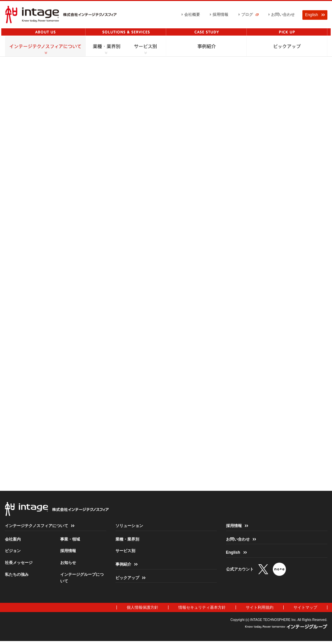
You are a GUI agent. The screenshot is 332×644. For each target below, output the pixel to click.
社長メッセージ (19, 565)
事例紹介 (123, 566)
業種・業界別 (127, 541)
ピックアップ (127, 579)
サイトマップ (305, 609)
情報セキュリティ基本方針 (202, 609)
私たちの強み (17, 576)
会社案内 (13, 541)
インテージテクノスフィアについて (37, 528)
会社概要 (192, 14)
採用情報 (220, 14)
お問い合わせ (283, 14)
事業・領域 (70, 541)
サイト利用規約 (260, 609)
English (233, 554)
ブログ (250, 14)
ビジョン (13, 553)
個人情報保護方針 (142, 609)
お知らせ (68, 565)
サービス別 (125, 553)
